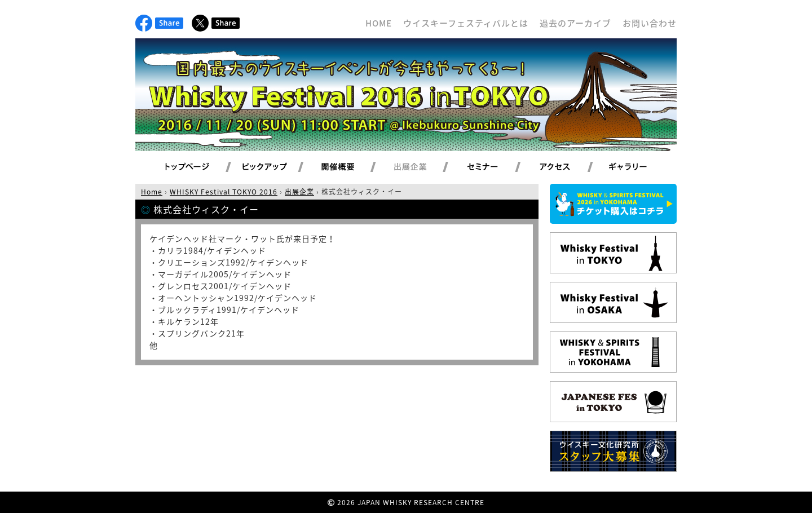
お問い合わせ (650, 23)
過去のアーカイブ (575, 23)
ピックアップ (279, 167)
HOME (379, 23)
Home (152, 192)
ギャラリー (641, 167)
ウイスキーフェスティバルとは (466, 23)
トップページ (189, 167)
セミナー (496, 167)
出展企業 (423, 167)
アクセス (569, 167)
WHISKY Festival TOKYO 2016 (224, 192)
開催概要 (351, 167)
